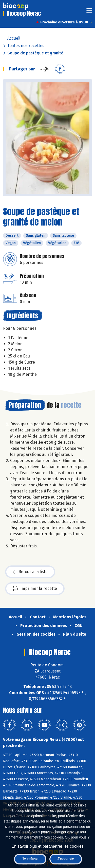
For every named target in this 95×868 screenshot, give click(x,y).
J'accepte (66, 859)
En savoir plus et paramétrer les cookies (48, 846)
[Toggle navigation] (89, 12)
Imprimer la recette (35, 589)
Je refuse (30, 859)
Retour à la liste (30, 572)
